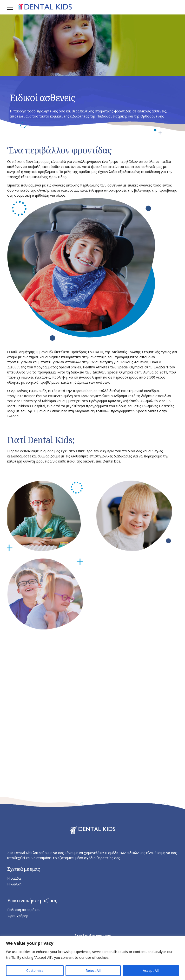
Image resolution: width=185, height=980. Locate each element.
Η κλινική (14, 884)
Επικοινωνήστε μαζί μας (32, 901)
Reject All (93, 970)
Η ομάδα (14, 879)
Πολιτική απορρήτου (24, 910)
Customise (35, 970)
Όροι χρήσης (18, 916)
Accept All (151, 970)
